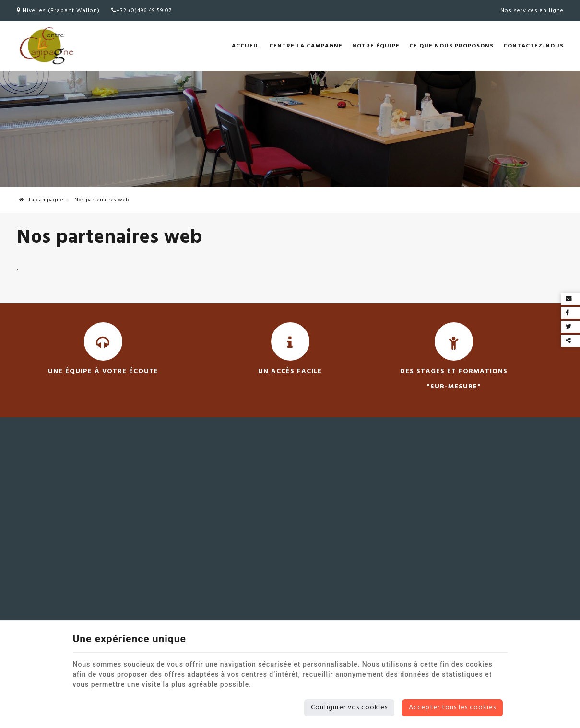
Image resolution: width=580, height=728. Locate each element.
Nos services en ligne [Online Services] (532, 11)
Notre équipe (376, 46)
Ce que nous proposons (451, 46)
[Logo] (46, 46)
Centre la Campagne (306, 46)
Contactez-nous (533, 46)
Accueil (246, 46)
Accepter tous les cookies (452, 708)
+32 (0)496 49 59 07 (142, 11)
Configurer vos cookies (349, 708)
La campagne (41, 200)
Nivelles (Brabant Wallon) (58, 11)
